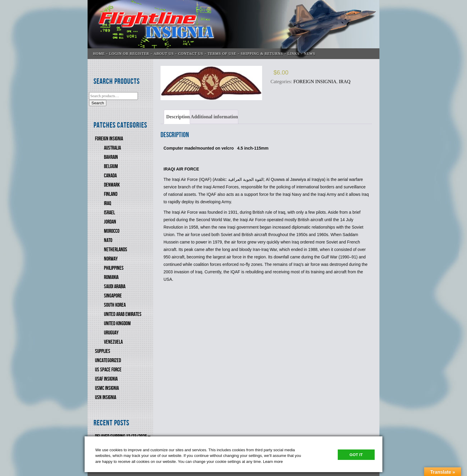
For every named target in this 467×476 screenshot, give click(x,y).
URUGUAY (111, 333)
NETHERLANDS (116, 250)
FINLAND (111, 194)
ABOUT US (164, 54)
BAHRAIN (111, 157)
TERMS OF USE (222, 54)
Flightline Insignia (233, 30)
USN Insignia (106, 397)
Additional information (214, 117)
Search (98, 103)
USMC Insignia (107, 388)
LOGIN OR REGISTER (129, 54)
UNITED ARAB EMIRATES (123, 314)
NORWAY (111, 259)
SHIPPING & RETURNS (262, 54)
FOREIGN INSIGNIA (109, 139)
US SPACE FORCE (108, 370)
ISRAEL (109, 213)
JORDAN (110, 222)
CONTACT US (191, 54)
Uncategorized (108, 361)
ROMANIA (111, 277)
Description (178, 117)
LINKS (293, 54)
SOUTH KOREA (115, 305)
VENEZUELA (113, 342)
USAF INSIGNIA (106, 379)
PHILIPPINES (114, 268)
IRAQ (108, 203)
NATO (108, 240)
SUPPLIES (103, 351)
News (310, 54)
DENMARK (112, 185)
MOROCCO (112, 231)
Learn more (273, 462)
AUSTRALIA (112, 148)
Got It (356, 455)
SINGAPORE (113, 296)
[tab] (177, 117)
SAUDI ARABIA (115, 287)
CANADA (110, 176)
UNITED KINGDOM (117, 324)
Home (99, 54)
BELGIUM (111, 166)
